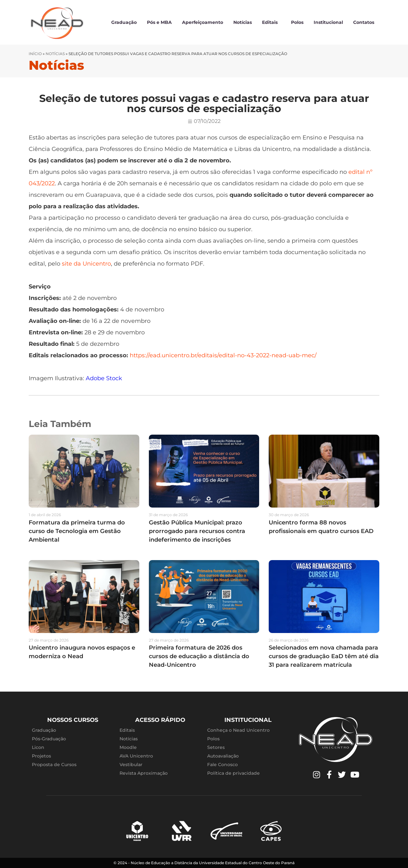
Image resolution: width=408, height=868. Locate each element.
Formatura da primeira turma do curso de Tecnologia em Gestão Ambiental (77, 531)
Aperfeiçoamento (203, 22)
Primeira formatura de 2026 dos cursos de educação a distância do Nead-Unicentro (199, 656)
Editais (271, 22)
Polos (297, 22)
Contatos (364, 22)
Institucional (328, 22)
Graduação (124, 22)
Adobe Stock (104, 378)
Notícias (243, 22)
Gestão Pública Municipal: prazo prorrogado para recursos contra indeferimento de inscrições (197, 531)
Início (35, 54)
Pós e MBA (159, 22)
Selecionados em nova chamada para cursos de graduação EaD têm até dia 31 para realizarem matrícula (324, 656)
